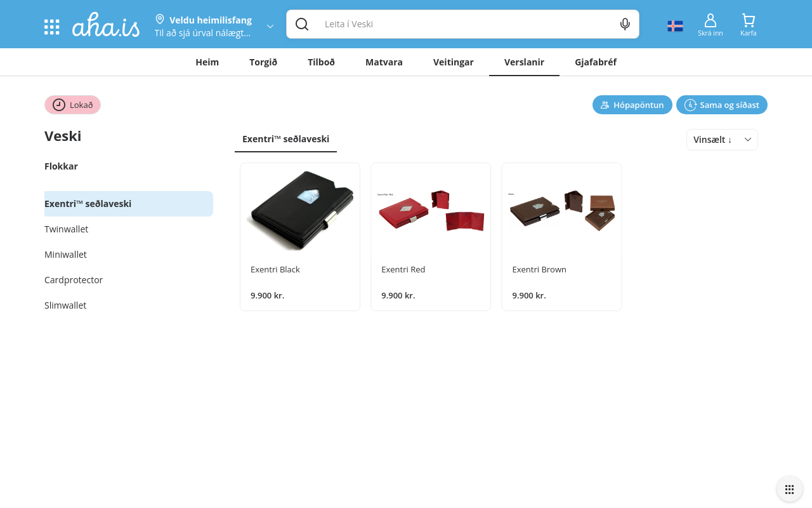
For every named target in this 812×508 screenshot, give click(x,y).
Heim (207, 62)
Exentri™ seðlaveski (286, 139)
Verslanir (524, 62)
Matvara (384, 62)
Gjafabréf (596, 62)
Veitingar (454, 62)
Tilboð (321, 62)
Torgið (263, 62)
